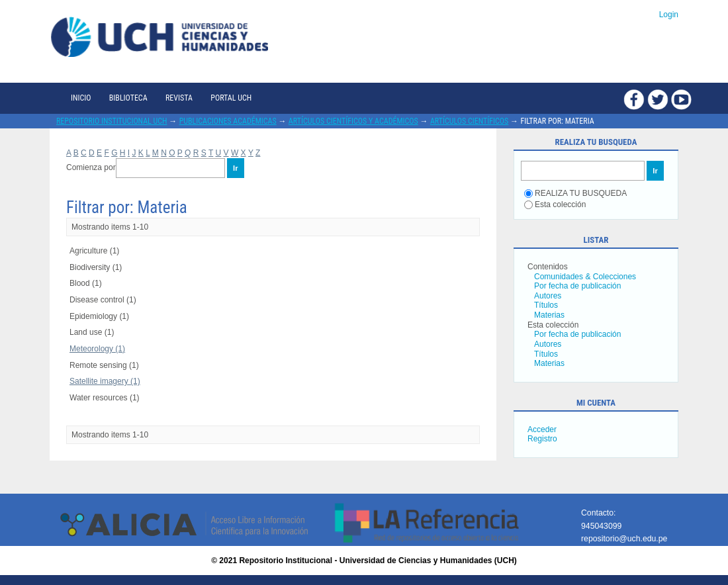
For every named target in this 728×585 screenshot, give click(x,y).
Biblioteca (128, 98)
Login (669, 15)
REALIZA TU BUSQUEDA (575, 193)
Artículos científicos (469, 121)
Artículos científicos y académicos (353, 121)
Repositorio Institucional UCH (112, 121)
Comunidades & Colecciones (585, 277)
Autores (548, 296)
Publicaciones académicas (228, 121)
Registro (542, 439)
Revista (179, 98)
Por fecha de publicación (577, 286)
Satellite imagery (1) (105, 381)
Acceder (542, 429)
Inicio (81, 98)
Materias (549, 315)
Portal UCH (231, 98)
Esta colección (555, 204)
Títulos (546, 305)
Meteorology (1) (97, 349)
